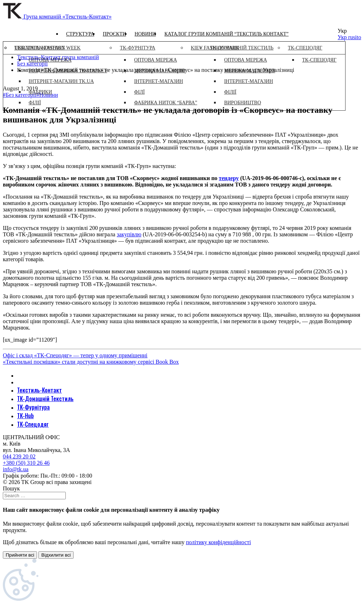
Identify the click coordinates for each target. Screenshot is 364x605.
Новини (145, 34)
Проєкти (114, 34)
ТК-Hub (25, 416)
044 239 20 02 (19, 456)
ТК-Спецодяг (33, 424)
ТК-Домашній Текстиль (45, 399)
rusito (355, 37)
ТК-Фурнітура (33, 407)
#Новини (47, 95)
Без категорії (32, 64)
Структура (80, 34)
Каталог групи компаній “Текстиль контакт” (226, 34)
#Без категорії (20, 95)
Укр (343, 37)
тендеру (229, 178)
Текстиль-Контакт (39, 390)
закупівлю (129, 234)
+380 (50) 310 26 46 (26, 463)
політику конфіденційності (218, 542)
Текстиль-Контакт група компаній (58, 57)
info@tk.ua (16, 469)
